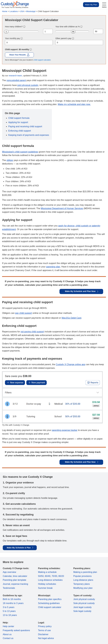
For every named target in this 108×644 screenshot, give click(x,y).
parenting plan (53, 267)
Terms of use (45, 630)
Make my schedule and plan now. (74, 104)
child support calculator (42, 60)
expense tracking (20, 584)
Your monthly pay (12, 38)
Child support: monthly (17, 49)
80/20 (61, 576)
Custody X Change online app (70, 364)
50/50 (41, 576)
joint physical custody (28, 85)
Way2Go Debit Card (71, 318)
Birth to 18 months (12, 599)
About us (7, 634)
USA (22, 11)
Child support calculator (50, 607)
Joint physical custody (84, 599)
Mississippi (31, 11)
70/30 (54, 576)
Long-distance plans (83, 580)
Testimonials (9, 588)
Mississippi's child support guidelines (20, 152)
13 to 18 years (10, 615)
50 (73, 32)
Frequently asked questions (16, 630)
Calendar (7, 576)
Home (5, 11)
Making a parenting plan (85, 572)
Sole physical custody (84, 603)
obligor (10, 160)
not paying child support (32, 332)
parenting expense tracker (65, 430)
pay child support (23, 313)
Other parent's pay (63, 38)
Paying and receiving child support (25, 126)
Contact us (8, 638)
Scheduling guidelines (49, 603)
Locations (14, 11)
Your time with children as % (68, 27)
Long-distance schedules (50, 580)
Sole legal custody (82, 611)
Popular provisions (82, 576)
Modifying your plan (83, 588)
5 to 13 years (9, 611)
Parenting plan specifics (50, 599)
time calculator (20, 576)
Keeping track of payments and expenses (29, 135)
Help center (8, 626)
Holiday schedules (47, 584)
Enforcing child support (20, 131)
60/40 (48, 576)
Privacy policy (45, 626)
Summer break (45, 588)
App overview (9, 572)
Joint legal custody (82, 607)
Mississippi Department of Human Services (62, 208)
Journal (6, 584)
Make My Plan (91, 5)
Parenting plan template (14, 580)
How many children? (14, 27)
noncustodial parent (16, 80)
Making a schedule (47, 572)
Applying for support (18, 122)
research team (15, 76)
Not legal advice (46, 638)
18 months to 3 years (13, 603)
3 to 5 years (9, 607)
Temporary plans (82, 584)
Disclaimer (43, 634)
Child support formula (19, 118)
